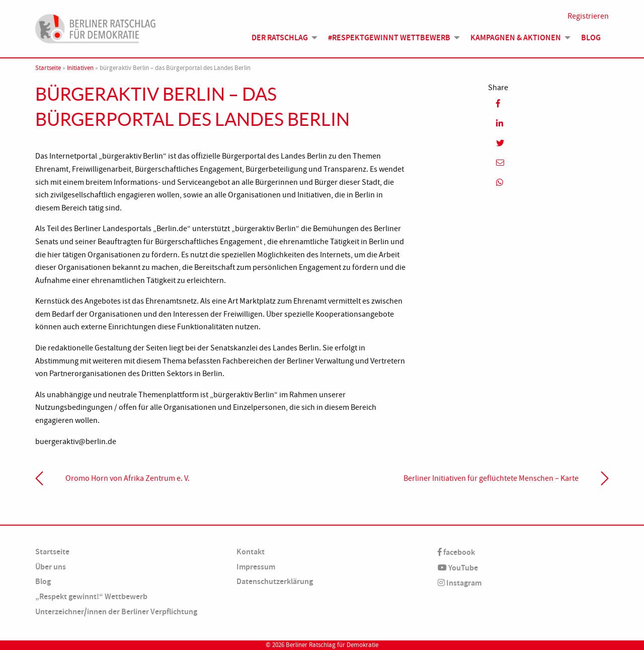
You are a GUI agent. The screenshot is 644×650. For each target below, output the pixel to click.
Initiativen (80, 68)
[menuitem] (282, 38)
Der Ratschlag (280, 38)
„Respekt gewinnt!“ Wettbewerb (91, 596)
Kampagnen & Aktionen (516, 38)
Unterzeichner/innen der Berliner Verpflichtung (116, 611)
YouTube (458, 568)
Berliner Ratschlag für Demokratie (332, 645)
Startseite (48, 68)
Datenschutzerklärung (275, 581)
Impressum (256, 567)
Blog (591, 38)
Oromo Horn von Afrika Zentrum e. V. (128, 478)
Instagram (460, 583)
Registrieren (588, 16)
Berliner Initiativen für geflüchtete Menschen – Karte (491, 478)
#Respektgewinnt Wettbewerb (389, 38)
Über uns (51, 567)
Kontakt (251, 552)
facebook (456, 552)
